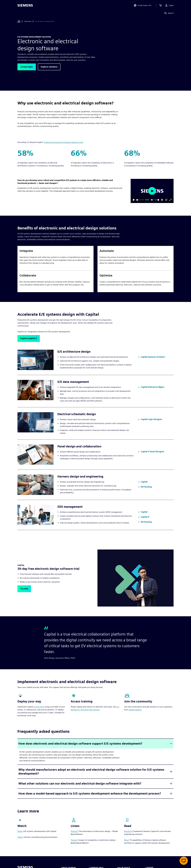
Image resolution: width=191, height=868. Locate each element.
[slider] (140, 200)
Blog (126, 840)
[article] (55, 258)
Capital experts (135, 710)
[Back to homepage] (19, 21)
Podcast (74, 831)
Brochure (128, 831)
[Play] (134, 200)
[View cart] (161, 5)
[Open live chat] (184, 861)
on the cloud (39, 707)
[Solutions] (28, 21)
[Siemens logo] (25, 5)
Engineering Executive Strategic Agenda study (63, 142)
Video (20, 831)
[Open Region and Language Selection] (142, 5)
